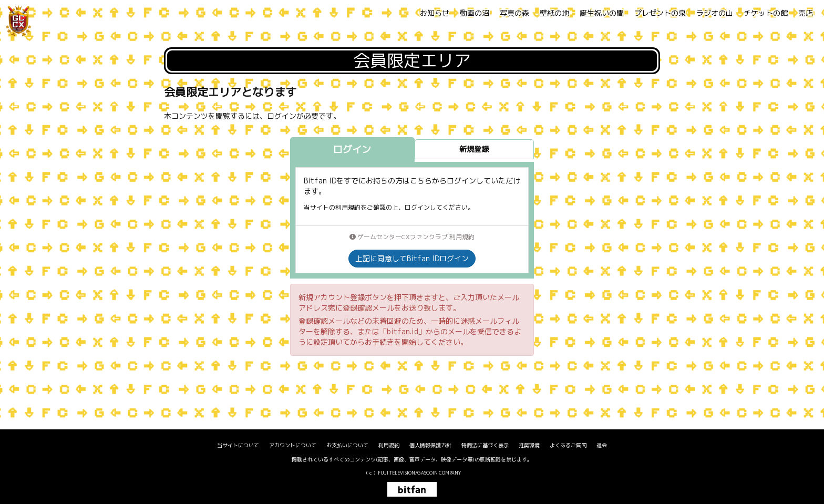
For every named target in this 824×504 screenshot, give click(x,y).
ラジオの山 (715, 13)
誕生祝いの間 (602, 13)
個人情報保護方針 (430, 445)
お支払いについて (347, 445)
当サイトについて (238, 445)
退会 (602, 445)
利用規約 (389, 445)
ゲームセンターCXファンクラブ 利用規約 (412, 237)
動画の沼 (475, 13)
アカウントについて (293, 445)
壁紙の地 (554, 13)
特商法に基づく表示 (485, 445)
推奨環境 (529, 445)
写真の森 (514, 13)
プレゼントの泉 (660, 13)
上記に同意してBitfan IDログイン (412, 258)
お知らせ (435, 13)
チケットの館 (766, 13)
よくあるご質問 (568, 445)
